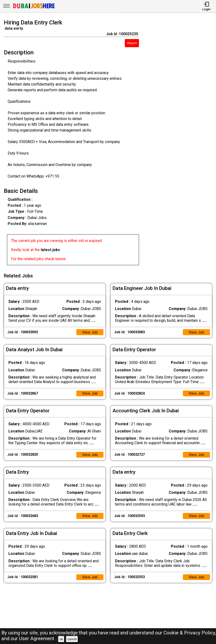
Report (132, 43)
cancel (72, 639)
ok (61, 639)
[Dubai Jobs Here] (34, 8)
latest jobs (50, 250)
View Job (90, 331)
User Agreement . (38, 638)
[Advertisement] (180, 143)
